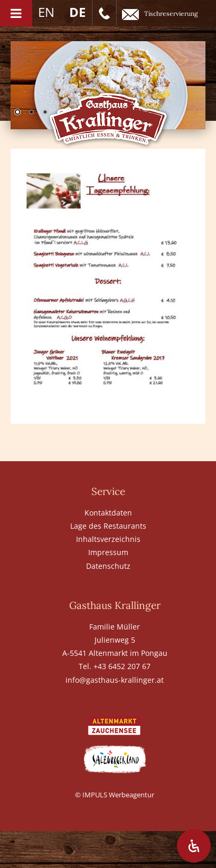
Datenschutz (108, 566)
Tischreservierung (160, 15)
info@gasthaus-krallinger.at (115, 680)
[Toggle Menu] (16, 13)
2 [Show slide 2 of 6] (31, 113)
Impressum (108, 552)
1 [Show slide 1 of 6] (17, 113)
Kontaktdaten (108, 513)
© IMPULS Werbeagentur (115, 795)
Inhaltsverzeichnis (108, 539)
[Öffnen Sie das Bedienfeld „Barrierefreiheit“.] (194, 846)
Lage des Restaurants (108, 526)
